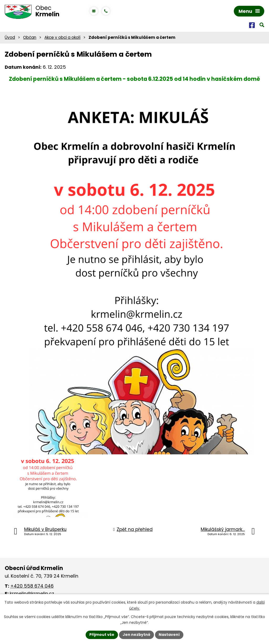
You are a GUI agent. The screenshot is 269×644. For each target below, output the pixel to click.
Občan (30, 37)
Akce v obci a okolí (62, 37)
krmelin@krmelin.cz (32, 594)
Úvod (10, 37)
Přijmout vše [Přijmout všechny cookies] (102, 635)
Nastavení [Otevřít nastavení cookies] (169, 635)
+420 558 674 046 (32, 586)
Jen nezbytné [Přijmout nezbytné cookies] (136, 635)
